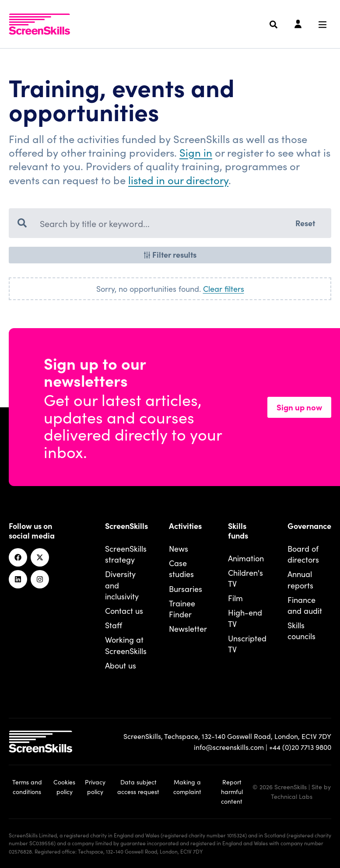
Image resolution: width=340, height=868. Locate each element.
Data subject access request (138, 787)
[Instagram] (40, 579)
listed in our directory (178, 180)
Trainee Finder (182, 609)
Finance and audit (305, 605)
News (179, 548)
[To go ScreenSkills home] (39, 24)
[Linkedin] (18, 579)
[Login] (298, 24)
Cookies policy (64, 787)
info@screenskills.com (229, 747)
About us (121, 665)
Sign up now (299, 407)
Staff (114, 625)
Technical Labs (292, 796)
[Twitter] (40, 557)
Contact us (124, 611)
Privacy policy (95, 787)
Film (235, 598)
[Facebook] (18, 557)
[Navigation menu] (322, 24)
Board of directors (303, 554)
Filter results (170, 254)
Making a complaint (187, 787)
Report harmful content (232, 791)
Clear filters (224, 289)
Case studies (181, 568)
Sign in (196, 152)
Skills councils (301, 630)
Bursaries (186, 589)
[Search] (273, 24)
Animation (246, 558)
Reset (305, 223)
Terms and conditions (27, 787)
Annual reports (300, 579)
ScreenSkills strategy (126, 554)
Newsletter (188, 628)
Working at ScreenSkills (126, 645)
